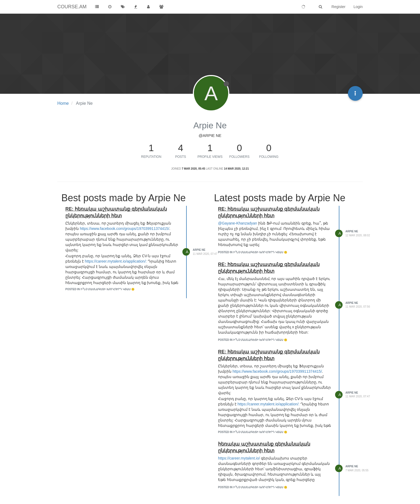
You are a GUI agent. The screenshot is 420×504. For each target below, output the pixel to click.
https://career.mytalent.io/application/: (116, 261)
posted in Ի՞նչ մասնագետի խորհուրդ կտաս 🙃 (100, 289)
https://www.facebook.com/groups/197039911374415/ (125, 229)
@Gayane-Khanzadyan (238, 223)
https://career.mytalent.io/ (239, 458)
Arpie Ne (199, 250)
